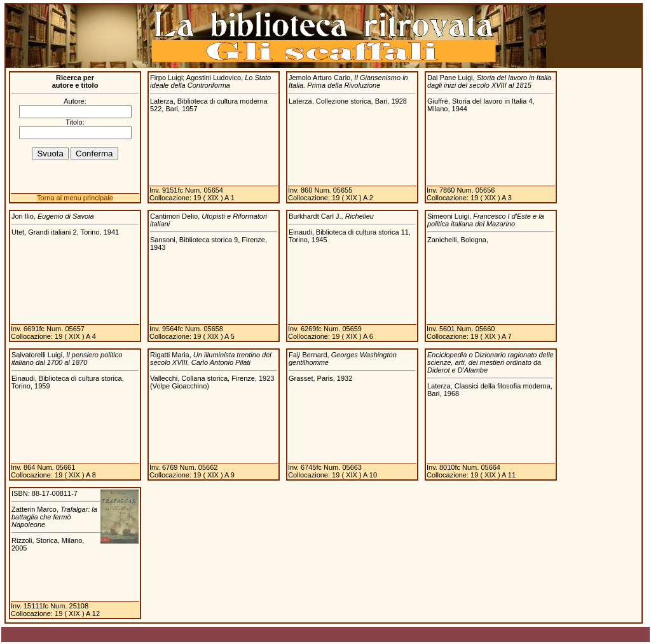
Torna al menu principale (75, 198)
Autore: (75, 101)
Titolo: (75, 122)
